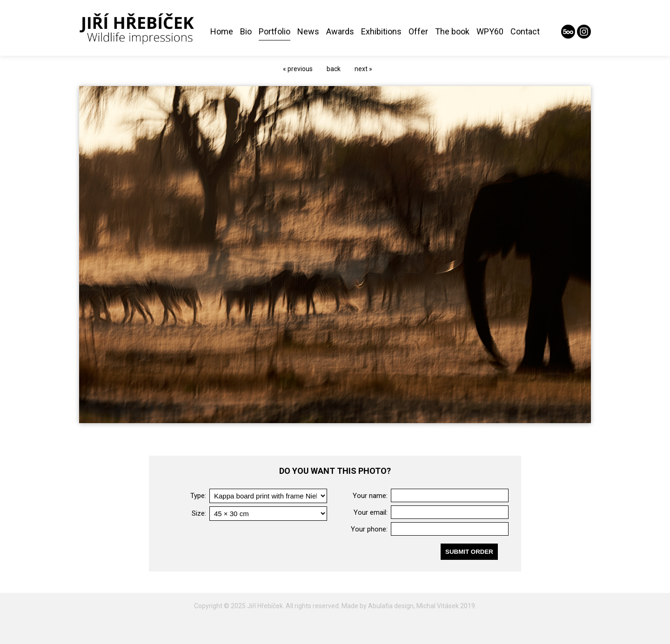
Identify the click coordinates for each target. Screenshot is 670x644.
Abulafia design (391, 606)
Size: (199, 513)
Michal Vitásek (438, 606)
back (334, 69)
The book (452, 31)
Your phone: (369, 529)
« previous (298, 69)
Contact (525, 31)
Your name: (370, 496)
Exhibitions (381, 31)
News (308, 31)
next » (363, 69)
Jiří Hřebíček (265, 606)
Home (222, 31)
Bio (246, 31)
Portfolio (275, 31)
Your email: (371, 512)
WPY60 (490, 31)
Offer (418, 31)
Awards (340, 31)
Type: (198, 496)
